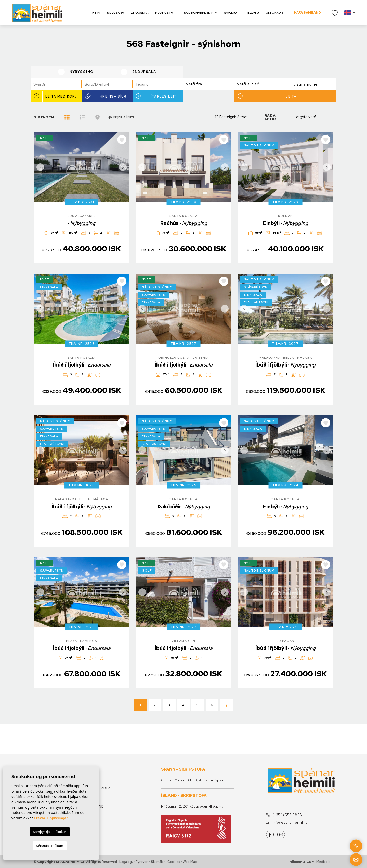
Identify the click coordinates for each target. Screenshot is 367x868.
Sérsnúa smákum (50, 846)
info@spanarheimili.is (287, 823)
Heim (96, 13)
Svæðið (230, 13)
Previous (39, 167)
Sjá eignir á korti (120, 117)
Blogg (253, 13)
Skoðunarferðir (199, 13)
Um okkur (274, 13)
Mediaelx (323, 862)
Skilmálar (158, 862)
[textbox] (58, 84)
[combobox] (56, 84)
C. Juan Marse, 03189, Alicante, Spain (193, 780)
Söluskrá (115, 13)
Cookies (174, 862)
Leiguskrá (140, 13)
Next (124, 167)
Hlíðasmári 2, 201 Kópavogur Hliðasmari (193, 806)
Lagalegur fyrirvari (134, 862)
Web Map (190, 862)
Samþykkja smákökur (50, 832)
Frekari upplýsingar (51, 818)
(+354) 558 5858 (284, 815)
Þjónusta (164, 13)
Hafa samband (307, 13)
